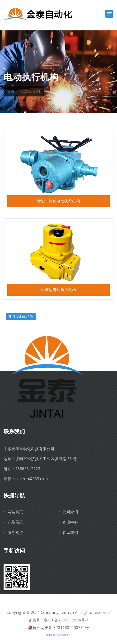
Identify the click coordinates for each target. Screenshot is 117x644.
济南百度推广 (64, 635)
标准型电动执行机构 (58, 290)
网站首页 (15, 512)
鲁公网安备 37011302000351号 (58, 628)
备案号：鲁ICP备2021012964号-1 (58, 620)
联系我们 (70, 533)
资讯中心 (70, 522)
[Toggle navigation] (109, 14)
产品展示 (15, 522)
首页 (11, 91)
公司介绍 (70, 512)
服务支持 (15, 533)
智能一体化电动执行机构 (59, 201)
